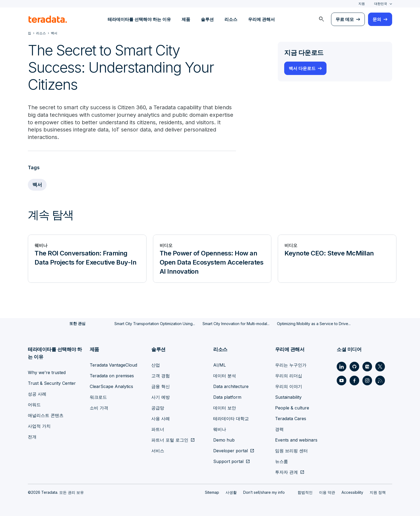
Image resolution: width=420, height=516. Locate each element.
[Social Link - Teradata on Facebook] (354, 380)
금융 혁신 (161, 386)
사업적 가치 (39, 426)
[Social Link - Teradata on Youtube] (342, 380)
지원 (362, 4)
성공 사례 (37, 394)
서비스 (158, 450)
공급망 (158, 408)
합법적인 (305, 492)
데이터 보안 (225, 408)
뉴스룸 (282, 461)
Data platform (227, 397)
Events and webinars (296, 440)
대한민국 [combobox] (381, 4)
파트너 (158, 429)
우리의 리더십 (289, 375)
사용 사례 (161, 418)
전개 (32, 436)
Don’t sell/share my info (264, 492)
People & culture (292, 408)
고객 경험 (161, 375)
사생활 (231, 492)
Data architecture (231, 386)
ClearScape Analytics (111, 386)
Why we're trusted (47, 372)
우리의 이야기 (289, 386)
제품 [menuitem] (186, 19)
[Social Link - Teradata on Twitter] (380, 366)
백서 (37, 185)
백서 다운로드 (302, 68)
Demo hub (224, 440)
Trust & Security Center (52, 383)
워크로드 (98, 397)
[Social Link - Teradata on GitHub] (354, 366)
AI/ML (220, 365)
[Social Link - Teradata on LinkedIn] (342, 366)
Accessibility (352, 492)
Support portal (228, 461)
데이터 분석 (225, 375)
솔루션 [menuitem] (207, 19)
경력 (279, 429)
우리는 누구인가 (291, 365)
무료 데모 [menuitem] (345, 19)
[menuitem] (321, 19)
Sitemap (212, 492)
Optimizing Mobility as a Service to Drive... (314, 324)
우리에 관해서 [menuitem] (261, 19)
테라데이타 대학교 (231, 418)
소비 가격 (99, 408)
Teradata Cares (291, 418)
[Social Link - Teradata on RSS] (380, 380)
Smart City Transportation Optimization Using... (155, 324)
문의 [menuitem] (377, 19)
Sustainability (288, 397)
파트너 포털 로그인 (170, 440)
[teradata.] (48, 19)
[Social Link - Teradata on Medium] (367, 366)
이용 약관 (327, 492)
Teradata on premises (112, 375)
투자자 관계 (286, 472)
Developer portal (230, 450)
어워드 (34, 404)
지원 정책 (378, 492)
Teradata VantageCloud (113, 365)
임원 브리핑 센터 (291, 450)
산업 (156, 365)
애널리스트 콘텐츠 (46, 415)
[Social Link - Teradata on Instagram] (367, 380)
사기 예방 (161, 397)
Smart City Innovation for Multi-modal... (236, 324)
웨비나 (220, 429)
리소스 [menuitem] (231, 19)
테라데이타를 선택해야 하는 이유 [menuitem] (139, 19)
